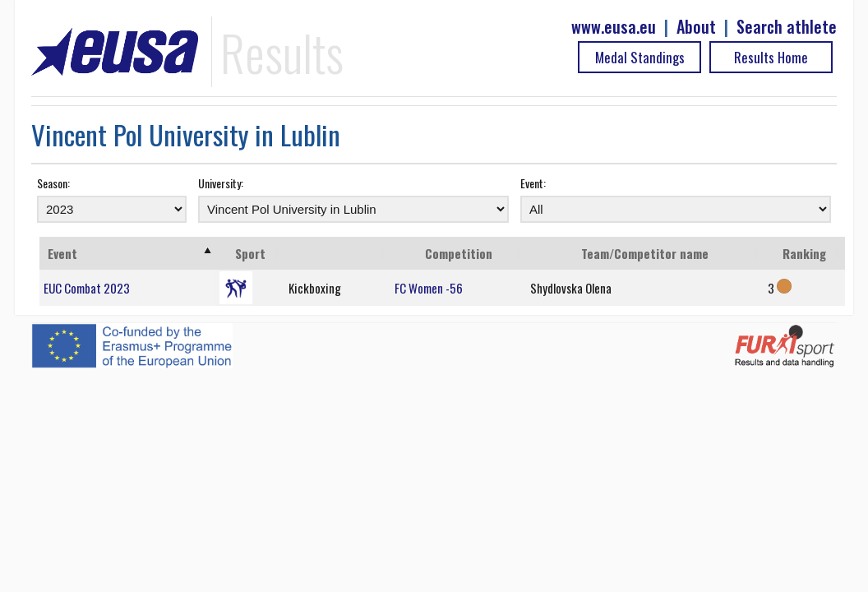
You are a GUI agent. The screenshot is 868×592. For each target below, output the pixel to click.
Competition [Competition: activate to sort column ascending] (459, 253)
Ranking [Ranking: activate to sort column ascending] (804, 253)
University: (221, 183)
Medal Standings (640, 57)
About (696, 27)
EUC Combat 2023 (87, 288)
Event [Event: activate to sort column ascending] (62, 253)
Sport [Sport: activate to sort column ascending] (250, 253)
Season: (53, 183)
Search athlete (787, 27)
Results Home (771, 57)
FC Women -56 (429, 288)
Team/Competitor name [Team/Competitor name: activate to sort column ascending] (645, 253)
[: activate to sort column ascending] (337, 253)
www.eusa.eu (614, 27)
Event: (533, 183)
